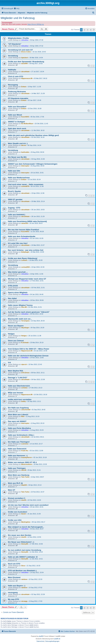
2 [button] (85, 30)
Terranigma (25, 321)
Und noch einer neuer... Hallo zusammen (26, 184)
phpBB (41, 636)
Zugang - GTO (14, 208)
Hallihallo (12, 70)
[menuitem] (17, 9)
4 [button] (91, 30)
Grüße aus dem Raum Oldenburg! (23, 258)
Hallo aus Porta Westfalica (19, 428)
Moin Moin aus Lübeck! (18, 415)
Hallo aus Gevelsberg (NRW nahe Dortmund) (27, 221)
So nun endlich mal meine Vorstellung (25, 550)
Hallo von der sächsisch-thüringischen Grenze (28, 356)
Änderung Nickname (17, 92)
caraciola (25, 223)
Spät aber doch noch (17, 129)
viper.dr (24, 364)
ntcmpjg (24, 601)
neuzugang (13, 592)
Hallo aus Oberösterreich (19, 386)
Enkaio (24, 87)
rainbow (24, 579)
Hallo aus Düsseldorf (17, 107)
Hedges (11, 334)
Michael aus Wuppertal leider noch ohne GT (27, 279)
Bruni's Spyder (14, 191)
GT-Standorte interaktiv (18, 98)
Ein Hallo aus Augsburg (18, 408)
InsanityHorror (26, 457)
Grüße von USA (15, 520)
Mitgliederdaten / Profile (18, 38)
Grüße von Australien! (18, 512)
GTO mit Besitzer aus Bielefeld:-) (22, 571)
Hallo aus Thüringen (17, 468)
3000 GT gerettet (15, 199)
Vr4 (9, 363)
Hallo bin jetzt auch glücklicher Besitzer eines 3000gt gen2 (33, 135)
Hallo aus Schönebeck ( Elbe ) (21, 435)
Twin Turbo (25, 477)
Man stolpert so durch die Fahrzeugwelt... (26, 527)
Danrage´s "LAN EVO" (18, 378)
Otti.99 (24, 470)
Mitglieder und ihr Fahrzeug (18, 18)
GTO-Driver (25, 373)
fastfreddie (25, 152)
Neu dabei (12, 298)
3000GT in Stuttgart (16, 122)
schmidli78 (25, 186)
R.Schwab (25, 342)
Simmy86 (25, 544)
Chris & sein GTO (16, 76)
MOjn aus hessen (15, 393)
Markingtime (26, 522)
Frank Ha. (25, 451)
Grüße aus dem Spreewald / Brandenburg (26, 62)
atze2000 (24, 63)
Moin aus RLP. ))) (15, 483)
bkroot (24, 145)
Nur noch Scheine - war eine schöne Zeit (26, 250)
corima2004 (25, 267)
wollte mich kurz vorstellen (20, 399)
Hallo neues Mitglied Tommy (20, 305)
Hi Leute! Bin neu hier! (18, 243)
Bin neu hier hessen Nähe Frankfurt (23, 230)
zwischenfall (26, 410)
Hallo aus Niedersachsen (19, 178)
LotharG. (24, 260)
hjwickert (25, 58)
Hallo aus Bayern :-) (17, 586)
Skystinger (25, 328)
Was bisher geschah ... (18, 272)
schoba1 (24, 388)
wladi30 (24, 485)
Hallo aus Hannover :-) (18, 456)
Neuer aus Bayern (16, 326)
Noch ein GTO (14, 564)
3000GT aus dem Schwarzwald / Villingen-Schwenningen (33, 164)
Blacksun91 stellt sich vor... (20, 319)
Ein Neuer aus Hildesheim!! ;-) (21, 542)
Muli (23, 416)
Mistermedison (27, 464)
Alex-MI (24, 307)
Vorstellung (13, 56)
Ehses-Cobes (26, 52)
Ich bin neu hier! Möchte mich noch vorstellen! (28, 505)
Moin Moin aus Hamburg (19, 475)
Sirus (23, 566)
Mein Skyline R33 (15, 371)
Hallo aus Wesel (15, 115)
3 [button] (88, 30)
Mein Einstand (14, 577)
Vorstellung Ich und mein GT (20, 50)
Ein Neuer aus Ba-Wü (17, 157)
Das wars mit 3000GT (17, 421)
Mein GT (12, 490)
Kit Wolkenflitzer (27, 124)
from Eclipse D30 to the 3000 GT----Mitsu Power (29, 349)
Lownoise (25, 444)
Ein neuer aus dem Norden (20, 535)
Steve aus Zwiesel (16, 341)
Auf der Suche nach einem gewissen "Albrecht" (29, 312)
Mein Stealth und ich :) (18, 143)
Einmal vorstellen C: (17, 498)
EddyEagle (25, 252)
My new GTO (14, 599)
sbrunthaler (25, 72)
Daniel (23, 514)
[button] (94, 30)
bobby (23, 401)
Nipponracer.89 (27, 78)
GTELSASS (13, 286)
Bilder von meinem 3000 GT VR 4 (22, 462)
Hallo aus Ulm (14, 171)
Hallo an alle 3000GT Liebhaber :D (23, 557)
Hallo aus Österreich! (17, 449)
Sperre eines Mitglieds (18, 293)
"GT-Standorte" (15, 44)
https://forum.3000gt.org (36, 24)
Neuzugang (13, 85)
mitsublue (25, 40)
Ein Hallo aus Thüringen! (19, 442)
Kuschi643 (25, 117)
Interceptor (25, 166)
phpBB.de (57, 639)
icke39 (24, 500)
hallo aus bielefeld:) (17, 215)
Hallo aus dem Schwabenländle (22, 236)
